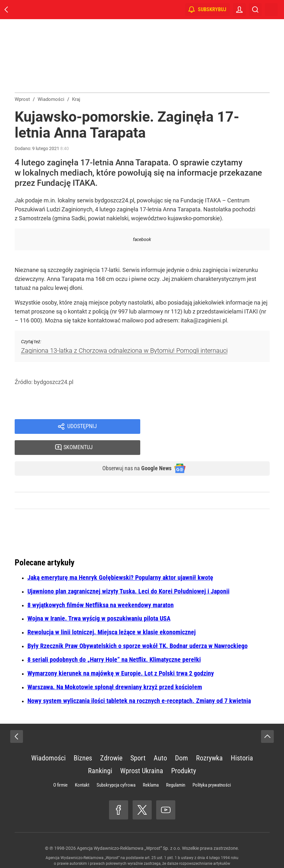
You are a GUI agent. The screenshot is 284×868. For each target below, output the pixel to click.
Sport (138, 740)
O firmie (60, 766)
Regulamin (176, 766)
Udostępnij (82, 427)
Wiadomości (48, 740)
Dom (182, 740)
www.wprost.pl (152, 851)
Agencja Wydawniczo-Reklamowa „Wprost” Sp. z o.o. (129, 830)
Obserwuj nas (132, 449)
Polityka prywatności (212, 766)
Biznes (83, 740)
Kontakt (82, 766)
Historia (242, 740)
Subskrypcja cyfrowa (116, 766)
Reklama (151, 766)
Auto (160, 740)
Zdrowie (111, 740)
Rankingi (100, 752)
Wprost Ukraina (142, 752)
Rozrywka (209, 740)
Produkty (184, 752)
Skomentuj (213, 427)
